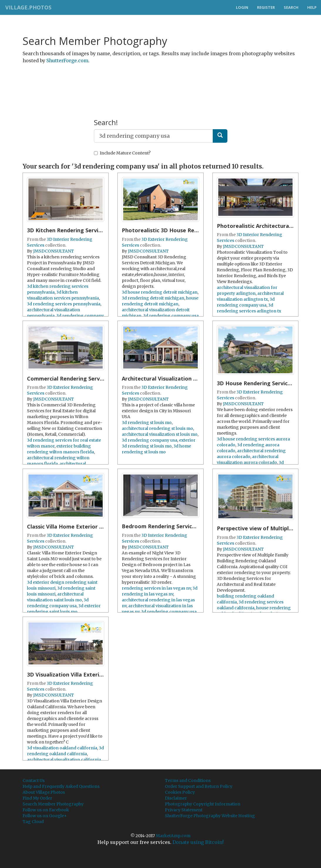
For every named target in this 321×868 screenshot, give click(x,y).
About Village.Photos (44, 792)
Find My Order (37, 798)
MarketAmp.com (173, 836)
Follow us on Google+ (45, 816)
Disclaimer (176, 798)
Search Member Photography (53, 804)
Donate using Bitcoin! (198, 842)
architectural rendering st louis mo (157, 428)
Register (266, 7)
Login (242, 7)
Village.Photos (27, 7)
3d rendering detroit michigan (153, 298)
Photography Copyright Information (203, 804)
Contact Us (34, 780)
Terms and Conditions (188, 780)
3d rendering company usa (171, 316)
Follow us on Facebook (46, 810)
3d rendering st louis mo (147, 423)
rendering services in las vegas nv (156, 588)
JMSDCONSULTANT (54, 251)
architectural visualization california (64, 760)
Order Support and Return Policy (199, 786)
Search (291, 7)
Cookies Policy (180, 792)
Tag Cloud (33, 822)
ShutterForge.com (67, 60)
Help (312, 7)
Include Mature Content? (122, 153)
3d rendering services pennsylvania (64, 304)
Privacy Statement (184, 810)
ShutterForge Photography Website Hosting (210, 816)
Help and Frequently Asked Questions (61, 786)
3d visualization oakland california (62, 748)
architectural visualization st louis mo (160, 434)
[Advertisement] (160, 83)
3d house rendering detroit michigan (160, 292)
